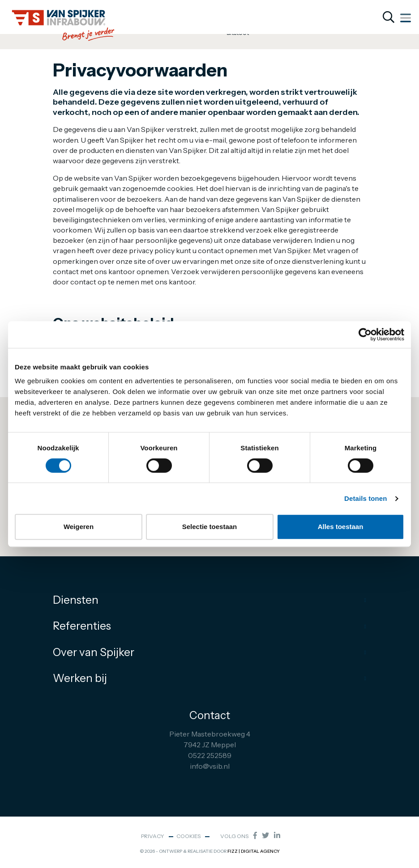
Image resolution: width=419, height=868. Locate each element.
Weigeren (79, 527)
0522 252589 (210, 755)
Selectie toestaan (210, 527)
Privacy (153, 836)
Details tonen (366, 498)
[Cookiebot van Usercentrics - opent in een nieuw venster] (365, 334)
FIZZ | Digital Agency (254, 851)
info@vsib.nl (210, 766)
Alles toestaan (341, 527)
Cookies (188, 836)
